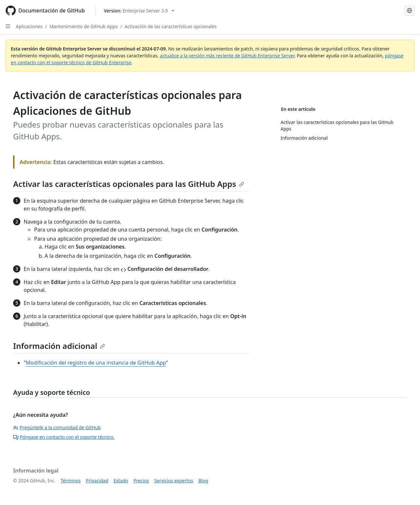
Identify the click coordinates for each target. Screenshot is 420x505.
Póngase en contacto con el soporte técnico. (64, 437)
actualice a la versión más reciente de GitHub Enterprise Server (227, 56)
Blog (203, 481)
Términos (71, 481)
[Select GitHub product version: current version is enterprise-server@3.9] (139, 11)
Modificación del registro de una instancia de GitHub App (96, 363)
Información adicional (59, 346)
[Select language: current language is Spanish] (409, 10)
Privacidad (97, 481)
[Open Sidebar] (8, 26)
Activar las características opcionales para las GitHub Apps (129, 184)
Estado (121, 481)
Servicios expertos (174, 481)
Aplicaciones (29, 26)
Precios (141, 481)
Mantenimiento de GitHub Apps (84, 26)
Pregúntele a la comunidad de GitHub (57, 427)
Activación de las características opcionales (171, 26)
